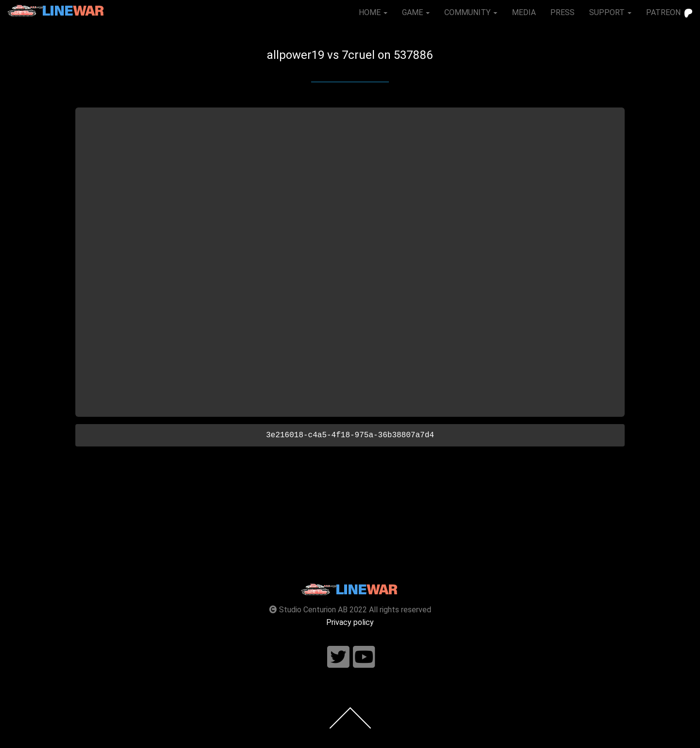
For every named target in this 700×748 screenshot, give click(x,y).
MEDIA (524, 12)
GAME (416, 12)
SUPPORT (610, 12)
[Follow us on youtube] (364, 657)
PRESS (562, 12)
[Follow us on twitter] (338, 657)
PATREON (669, 13)
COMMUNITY (471, 12)
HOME (373, 12)
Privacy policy (350, 622)
